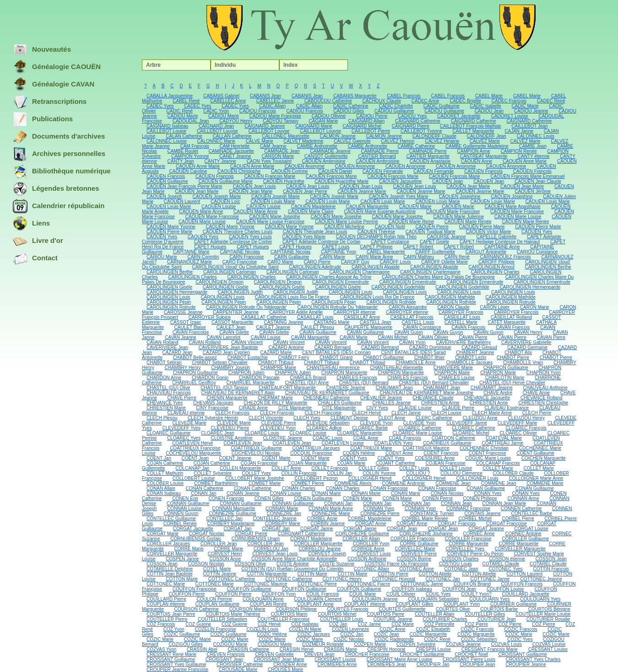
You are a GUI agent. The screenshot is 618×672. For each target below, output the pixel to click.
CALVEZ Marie (485, 141)
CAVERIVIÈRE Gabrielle (526, 342)
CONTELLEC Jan (225, 519)
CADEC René (551, 101)
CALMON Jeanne (338, 136)
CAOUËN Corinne (290, 171)
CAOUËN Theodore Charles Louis (238, 232)
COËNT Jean (195, 458)
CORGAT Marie (163, 534)
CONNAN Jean (456, 503)
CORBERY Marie (283, 524)
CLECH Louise (446, 413)
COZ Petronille (439, 624)
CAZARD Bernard (332, 347)
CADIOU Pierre (372, 116)
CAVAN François (513, 327)
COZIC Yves (520, 639)
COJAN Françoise (259, 463)
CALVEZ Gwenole (352, 141)
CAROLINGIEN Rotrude (511, 302)
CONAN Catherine (205, 488)
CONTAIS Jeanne (482, 513)
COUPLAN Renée (268, 604)
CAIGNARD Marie (314, 126)
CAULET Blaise (190, 327)
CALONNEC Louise (167, 141)
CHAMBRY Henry (182, 368)
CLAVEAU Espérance (507, 408)
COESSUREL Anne (435, 458)
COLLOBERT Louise (194, 478)
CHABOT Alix (518, 352)
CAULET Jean (231, 327)
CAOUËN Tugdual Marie (431, 232)
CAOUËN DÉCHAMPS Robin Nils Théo (376, 237)
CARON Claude (453, 307)
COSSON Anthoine (367, 559)
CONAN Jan (203, 493)
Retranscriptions (50, 102)
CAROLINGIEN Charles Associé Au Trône (329, 277)
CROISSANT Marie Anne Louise (400, 659)
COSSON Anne (225, 559)
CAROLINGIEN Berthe (548, 267)
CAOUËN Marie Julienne (458, 217)
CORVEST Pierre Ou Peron (475, 554)
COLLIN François (299, 473)
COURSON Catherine (197, 609)
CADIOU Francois (304, 111)
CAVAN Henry (528, 332)
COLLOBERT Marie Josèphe (255, 478)
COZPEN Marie (370, 644)
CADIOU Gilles (349, 111)
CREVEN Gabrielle (274, 654)
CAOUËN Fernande (383, 171)
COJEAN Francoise (445, 463)
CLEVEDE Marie (189, 423)
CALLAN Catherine (232, 136)
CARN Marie (332, 257)
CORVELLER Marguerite (520, 549)
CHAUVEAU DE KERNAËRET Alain (238, 393)
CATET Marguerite (507, 322)
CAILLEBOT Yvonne (421, 131)
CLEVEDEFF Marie (518, 423)
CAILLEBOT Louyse (217, 131)
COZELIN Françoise (215, 629)
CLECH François (232, 413)
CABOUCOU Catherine (328, 101)
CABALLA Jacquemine (170, 96)
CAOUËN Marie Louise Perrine (347, 222)
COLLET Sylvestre (213, 473)
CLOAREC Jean (218, 433)
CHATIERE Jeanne (346, 388)
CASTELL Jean (376, 322)
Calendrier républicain (59, 206)
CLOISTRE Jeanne (282, 438)
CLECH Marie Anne (492, 413)
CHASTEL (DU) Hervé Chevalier (512, 383)
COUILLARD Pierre (166, 599)
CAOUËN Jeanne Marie (362, 191)
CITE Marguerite (295, 408)
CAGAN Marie (323, 121)
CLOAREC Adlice (324, 428)
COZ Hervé (269, 624)
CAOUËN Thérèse (376, 232)
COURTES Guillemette (402, 609)
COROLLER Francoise (468, 539)
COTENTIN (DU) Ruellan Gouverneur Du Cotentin (292, 569)
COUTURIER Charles (445, 619)
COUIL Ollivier (401, 594)
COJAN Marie (351, 463)
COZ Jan (338, 624)
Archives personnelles (59, 154)
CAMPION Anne (474, 151)
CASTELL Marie (461, 322)
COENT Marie (315, 458)
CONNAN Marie (282, 508)
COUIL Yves (438, 594)
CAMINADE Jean (282, 151)
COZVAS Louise (549, 644)
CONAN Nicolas (447, 493)
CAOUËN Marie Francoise (453, 212)
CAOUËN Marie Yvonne (171, 227)
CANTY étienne (534, 156)
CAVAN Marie (354, 337)
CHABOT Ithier (430, 358)
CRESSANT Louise (548, 649)
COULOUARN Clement (318, 599)
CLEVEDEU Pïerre (230, 428)
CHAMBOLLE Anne (415, 363)
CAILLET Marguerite (474, 131)
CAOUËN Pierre (432, 227)
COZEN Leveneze (350, 629)
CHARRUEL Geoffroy (194, 383)
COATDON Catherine (453, 438)
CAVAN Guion (408, 332)
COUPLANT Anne (315, 604)
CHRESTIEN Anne (440, 403)
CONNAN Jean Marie (504, 503)
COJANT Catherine (396, 463)
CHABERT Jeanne (475, 352)
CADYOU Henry (236, 121)
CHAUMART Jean (394, 388)
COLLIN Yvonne (379, 473)
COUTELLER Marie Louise (543, 614)
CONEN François (226, 498)
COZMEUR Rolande (323, 644)
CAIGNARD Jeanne (265, 126)
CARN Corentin (203, 257)
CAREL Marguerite (386, 252)
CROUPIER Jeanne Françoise (177, 669)
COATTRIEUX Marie (371, 448)
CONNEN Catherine (521, 508)
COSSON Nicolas (206, 564)
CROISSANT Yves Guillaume (176, 664)
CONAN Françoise (389, 488)
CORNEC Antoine (523, 534)
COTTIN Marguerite (267, 574)
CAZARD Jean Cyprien (226, 352)
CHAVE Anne (536, 393)
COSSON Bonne (414, 559)
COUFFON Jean (459, 589)
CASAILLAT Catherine (264, 317)
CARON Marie (535, 307)
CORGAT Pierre (251, 534)
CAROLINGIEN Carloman (230, 272)
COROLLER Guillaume (525, 539)
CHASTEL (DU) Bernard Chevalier (434, 383)
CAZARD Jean (177, 352)
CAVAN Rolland (163, 342)
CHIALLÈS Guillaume (340, 403)
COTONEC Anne (416, 569)
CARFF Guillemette (435, 252)
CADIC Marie (525, 106)
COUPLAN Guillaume (217, 604)
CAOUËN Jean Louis (254, 186)
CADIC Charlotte (396, 106)
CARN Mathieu (419, 257)
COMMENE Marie (545, 483)
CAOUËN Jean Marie (468, 186)
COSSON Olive (250, 564)
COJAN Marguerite (307, 463)
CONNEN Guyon (181, 513)
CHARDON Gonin (210, 378)
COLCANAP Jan (192, 468)
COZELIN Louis (262, 629)
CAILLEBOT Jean (529, 126)
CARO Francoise (240, 262)
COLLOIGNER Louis (477, 478)
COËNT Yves (354, 458)
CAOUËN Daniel (335, 171)
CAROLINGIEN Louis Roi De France (292, 297)
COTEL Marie (217, 569)
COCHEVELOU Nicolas (256, 453)
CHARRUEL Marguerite (251, 383)
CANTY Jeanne (220, 161)
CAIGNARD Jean (216, 126)
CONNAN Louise (184, 508)
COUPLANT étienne (365, 604)
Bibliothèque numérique (62, 172)
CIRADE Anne (253, 408)
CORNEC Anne (479, 534)
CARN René (457, 257)
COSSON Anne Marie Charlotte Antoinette (294, 559)
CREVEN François (226, 654)
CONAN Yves (488, 493)
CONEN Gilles (269, 498)
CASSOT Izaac (186, 322)
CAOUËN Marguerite (367, 207)
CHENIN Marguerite (227, 398)
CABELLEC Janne (275, 101)
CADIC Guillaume (442, 106)
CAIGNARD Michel (362, 126)
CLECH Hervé (366, 413)
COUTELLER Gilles (485, 614)
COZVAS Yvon (161, 649)
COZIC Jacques (314, 634)
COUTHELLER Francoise (283, 619)
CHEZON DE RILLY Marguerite (275, 403)
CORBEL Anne (322, 519)
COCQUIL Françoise (311, 453)
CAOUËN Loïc (225, 202)
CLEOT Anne (392, 418)
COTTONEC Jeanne (541, 579)
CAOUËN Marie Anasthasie (513, 207)
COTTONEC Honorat (394, 579)
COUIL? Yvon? (476, 594)
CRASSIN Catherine (248, 649)
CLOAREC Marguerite (360, 433)
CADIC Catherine (350, 106)
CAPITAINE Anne (502, 247)
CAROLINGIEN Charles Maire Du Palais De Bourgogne (438, 277)
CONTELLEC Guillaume (171, 519)
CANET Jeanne (235, 156)
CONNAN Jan (338, 503)
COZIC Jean (386, 634)
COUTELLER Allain (435, 614)
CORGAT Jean (402, 529)
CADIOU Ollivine (329, 116)
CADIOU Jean (489, 111)
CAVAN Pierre (473, 337)
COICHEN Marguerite (544, 458)
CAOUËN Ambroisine (323, 161)
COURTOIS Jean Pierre (171, 614)
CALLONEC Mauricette (285, 136)
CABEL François (404, 96)
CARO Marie (280, 262)
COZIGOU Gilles (185, 644)
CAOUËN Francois (483, 171)
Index (290, 65)
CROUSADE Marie (238, 669)
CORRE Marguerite (469, 544)
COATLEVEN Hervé (192, 443)
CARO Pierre (317, 262)
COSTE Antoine (293, 564)
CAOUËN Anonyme (305, 166)
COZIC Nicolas (349, 639)
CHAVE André (498, 393)
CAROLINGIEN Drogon (219, 282)
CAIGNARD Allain (366, 121)
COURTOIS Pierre (385, 614)
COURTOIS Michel (337, 614)
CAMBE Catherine (417, 146)
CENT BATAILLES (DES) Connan (336, 352)
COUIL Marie (363, 594)
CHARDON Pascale (259, 378)
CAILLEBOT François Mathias (471, 126)
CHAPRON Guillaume (506, 368)
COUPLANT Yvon (462, 604)
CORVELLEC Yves (465, 549)
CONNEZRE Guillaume (233, 513)
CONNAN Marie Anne (331, 508)
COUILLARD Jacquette (526, 594)
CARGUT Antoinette (486, 252)
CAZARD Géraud (479, 347)
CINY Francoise (212, 408)
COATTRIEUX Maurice (426, 448)
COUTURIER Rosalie (548, 619)
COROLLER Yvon (371, 544)
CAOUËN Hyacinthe (284, 181)
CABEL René (186, 101)
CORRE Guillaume (419, 544)
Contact (35, 258)
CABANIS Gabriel (221, 96)
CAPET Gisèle (434, 242)
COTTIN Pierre (393, 574)
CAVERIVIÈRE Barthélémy (463, 342)
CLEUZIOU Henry (526, 418)
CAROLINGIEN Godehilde (398, 287)
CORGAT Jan (238, 529)
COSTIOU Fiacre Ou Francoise (397, 564)
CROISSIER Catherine (240, 664)
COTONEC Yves (506, 569)
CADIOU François (258, 111)
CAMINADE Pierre (380, 151)
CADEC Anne (426, 101)
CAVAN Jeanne (181, 337)
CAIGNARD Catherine (418, 121)
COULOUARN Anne (263, 599)
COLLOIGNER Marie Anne (536, 478)
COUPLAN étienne (166, 604)
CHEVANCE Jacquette (487, 398)
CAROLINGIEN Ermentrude (341, 282)
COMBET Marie (265, 483)
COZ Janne (369, 624)
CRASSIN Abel (202, 649)
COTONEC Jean (461, 569)
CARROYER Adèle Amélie (296, 312)
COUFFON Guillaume (249, 589)
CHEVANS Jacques (213, 403)
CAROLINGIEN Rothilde (391, 302)
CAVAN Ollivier (433, 337)
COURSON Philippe (296, 609)
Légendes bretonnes (56, 189)
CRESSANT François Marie (490, 649)
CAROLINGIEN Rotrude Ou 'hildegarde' (247, 307)
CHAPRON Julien (246, 373)
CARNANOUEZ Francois (506, 257)
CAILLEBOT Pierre (371, 131)
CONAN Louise (286, 493)
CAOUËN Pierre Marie (482, 227)
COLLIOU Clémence (461, 473)
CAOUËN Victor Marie (489, 232)
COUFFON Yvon (279, 594)
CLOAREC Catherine (420, 428)
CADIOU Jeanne (531, 111)
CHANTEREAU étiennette (396, 368)
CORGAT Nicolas (206, 534)
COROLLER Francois (412, 539)
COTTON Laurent (524, 574)
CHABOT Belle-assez (195, 358)
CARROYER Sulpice (210, 317)
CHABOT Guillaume (383, 358)
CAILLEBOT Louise (166, 131)
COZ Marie (403, 624)
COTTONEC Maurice (266, 584)
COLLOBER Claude (513, 473)
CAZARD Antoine (286, 347)
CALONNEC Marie (216, 141)
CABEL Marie (489, 96)
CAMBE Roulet (183, 151)
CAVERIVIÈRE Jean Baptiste (228, 347)
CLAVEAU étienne (186, 413)
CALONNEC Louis (536, 136)
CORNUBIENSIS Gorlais (196, 539)
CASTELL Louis (418, 322)
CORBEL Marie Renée (425, 519)
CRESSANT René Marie (171, 654)
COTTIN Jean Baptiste (170, 574)
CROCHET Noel (471, 654)
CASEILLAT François (412, 317)
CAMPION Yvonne (190, 156)
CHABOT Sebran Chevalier (220, 363)
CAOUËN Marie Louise (518, 217)
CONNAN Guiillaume (188, 503)
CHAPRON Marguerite (344, 373)
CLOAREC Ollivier (518, 433)
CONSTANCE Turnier (432, 513)
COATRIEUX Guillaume (447, 443)
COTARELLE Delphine (170, 569)
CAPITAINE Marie (191, 252)
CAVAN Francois (468, 327)
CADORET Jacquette (459, 116)
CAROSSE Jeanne (183, 312)
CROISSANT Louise (335, 659)
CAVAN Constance (422, 327)
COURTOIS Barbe (499, 609)
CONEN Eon (185, 498)
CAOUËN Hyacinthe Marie (342, 181)
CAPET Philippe (376, 247)
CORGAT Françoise (507, 524)
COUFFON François (522, 584)
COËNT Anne (399, 453)
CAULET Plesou (317, 327)
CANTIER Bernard (377, 156)
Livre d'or (38, 241)
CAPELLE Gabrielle (496, 237)
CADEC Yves (160, 106)
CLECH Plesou (162, 418)
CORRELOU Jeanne (320, 549)
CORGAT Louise (531, 529)
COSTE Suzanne (337, 564)
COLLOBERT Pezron (316, 478)
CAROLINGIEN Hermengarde (530, 287)
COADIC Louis (328, 438)
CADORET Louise (510, 116)
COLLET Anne (286, 468)
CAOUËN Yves (537, 232)
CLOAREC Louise (308, 433)
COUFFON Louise (505, 589)
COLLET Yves (257, 473)
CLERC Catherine (434, 418)
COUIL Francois (323, 594)
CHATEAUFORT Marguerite (287, 388)
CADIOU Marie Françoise (275, 116)
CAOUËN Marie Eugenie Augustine (380, 212)
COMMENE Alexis (353, 483)
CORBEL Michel (475, 519)
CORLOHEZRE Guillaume (362, 534)
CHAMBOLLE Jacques (469, 363)
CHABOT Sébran (164, 363)
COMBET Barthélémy (216, 483)
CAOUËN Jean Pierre (305, 191)
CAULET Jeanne (273, 327)
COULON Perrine (214, 599)
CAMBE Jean (533, 146)
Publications (43, 119)
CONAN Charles (299, 488)
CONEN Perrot (437, 498)
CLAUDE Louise (415, 408)
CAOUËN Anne (477, 161)
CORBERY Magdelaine (231, 524)
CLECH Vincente (266, 418)
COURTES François (348, 609)
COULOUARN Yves (489, 599)
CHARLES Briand (308, 378)
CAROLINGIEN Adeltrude (315, 267)
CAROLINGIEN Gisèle (169, 287)
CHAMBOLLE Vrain (523, 363)
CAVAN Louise (266, 337)
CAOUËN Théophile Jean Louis (315, 232)
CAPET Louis (336, 247)
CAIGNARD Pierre (411, 126)
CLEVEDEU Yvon (278, 428)
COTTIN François (551, 569)
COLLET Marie (498, 468)
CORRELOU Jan (271, 549)
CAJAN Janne (519, 131)
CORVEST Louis (374, 554)
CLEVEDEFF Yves (181, 428)
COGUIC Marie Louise (488, 458)
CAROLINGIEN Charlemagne (360, 272)
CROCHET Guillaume (422, 654)
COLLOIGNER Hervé (370, 478)
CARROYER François (461, 312)
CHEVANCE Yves (165, 403)
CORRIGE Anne (368, 549)
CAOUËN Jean (447, 181)
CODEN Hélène (359, 453)
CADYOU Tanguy (281, 121)
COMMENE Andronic (404, 483)
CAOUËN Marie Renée (468, 222)
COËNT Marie (276, 458)
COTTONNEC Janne (422, 584)
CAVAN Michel (393, 337)
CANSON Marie (278, 156)
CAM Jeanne (273, 146)
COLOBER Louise (165, 483)
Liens (31, 224)
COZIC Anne (393, 629)
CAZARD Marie (276, 352)
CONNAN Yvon (420, 508)
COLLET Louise (456, 468)
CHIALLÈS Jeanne (391, 403)
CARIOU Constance (537, 252)
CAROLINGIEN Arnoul (492, 267)
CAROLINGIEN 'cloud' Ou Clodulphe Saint (236, 267)
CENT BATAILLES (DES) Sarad (413, 352)
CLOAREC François (526, 428)
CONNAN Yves (379, 508)
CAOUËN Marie (415, 207)
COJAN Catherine (165, 463)
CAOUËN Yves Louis (250, 237)
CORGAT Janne (317, 529)
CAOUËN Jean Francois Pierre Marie (184, 186)
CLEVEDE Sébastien (328, 423)
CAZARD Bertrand (380, 347)
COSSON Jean (551, 559)
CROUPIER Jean (477, 664)
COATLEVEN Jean (243, 443)
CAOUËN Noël (390, 227)
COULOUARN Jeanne (375, 599)
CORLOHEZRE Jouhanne (426, 534)
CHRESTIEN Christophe (543, 403)
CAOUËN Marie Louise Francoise (271, 222)
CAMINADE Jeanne (330, 151)
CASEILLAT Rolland (511, 317)
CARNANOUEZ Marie (190, 262)
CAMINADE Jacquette (231, 151)
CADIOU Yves (412, 116)
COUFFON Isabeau (412, 589)
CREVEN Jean (319, 654)
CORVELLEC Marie (415, 549)
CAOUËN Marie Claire (311, 212)
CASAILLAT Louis (315, 317)
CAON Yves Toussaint (269, 161)
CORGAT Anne (371, 524)
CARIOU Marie (162, 257)
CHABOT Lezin (471, 358)
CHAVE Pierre (182, 398)
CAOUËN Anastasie (430, 161)
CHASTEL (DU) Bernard (364, 383)
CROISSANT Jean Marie (279, 659)
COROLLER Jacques (168, 544)
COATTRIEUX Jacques (316, 448)
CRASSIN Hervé (297, 649)
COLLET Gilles (374, 468)
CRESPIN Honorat (387, 649)
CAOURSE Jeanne (447, 237)
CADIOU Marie (183, 116)
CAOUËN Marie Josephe (275, 217)
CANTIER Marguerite (428, 156)
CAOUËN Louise (219, 207)
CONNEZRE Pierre (380, 513)
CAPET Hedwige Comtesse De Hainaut (500, 242)
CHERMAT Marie (275, 398)
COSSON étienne (507, 559)
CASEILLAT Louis (462, 317)
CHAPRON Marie (452, 373)
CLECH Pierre (537, 413)
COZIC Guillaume (182, 634)
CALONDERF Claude (434, 136)
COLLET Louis (414, 468)
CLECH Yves (307, 418)
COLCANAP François (498, 463)
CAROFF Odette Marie (445, 262)
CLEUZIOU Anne (480, 418)
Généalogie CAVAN (54, 85)
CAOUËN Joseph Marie (217, 196)
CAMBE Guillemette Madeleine (477, 146)
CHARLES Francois (357, 378)
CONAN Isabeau (163, 493)
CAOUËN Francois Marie (270, 176)
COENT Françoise (488, 453)
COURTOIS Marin (289, 614)
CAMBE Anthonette (368, 146)
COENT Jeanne (235, 458)
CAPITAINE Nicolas (240, 252)
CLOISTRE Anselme (231, 438)
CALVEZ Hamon (398, 141)
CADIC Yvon (216, 111)
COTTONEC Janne (490, 579)
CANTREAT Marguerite (484, 156)
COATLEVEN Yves (393, 443)
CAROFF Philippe (496, 262)
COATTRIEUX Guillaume (256, 448)
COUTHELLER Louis (342, 619)
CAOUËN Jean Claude (538, 181)
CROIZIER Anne (290, 664)
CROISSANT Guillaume (523, 654)
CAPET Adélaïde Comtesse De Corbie (233, 242)
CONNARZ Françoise (468, 508)
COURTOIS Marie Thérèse (233, 614)
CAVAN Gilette (234, 332)
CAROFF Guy (355, 262)
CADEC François (509, 101)
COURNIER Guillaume (513, 604)
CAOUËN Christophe (239, 171)
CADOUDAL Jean (191, 121)
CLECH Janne (406, 413)
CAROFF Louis (396, 262)
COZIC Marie (519, 634)
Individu (225, 65)
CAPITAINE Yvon (339, 252)
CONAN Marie (326, 493)
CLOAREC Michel (471, 433)
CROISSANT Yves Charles (533, 659)
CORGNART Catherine (301, 534)
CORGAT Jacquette (193, 529)
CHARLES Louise (456, 378)
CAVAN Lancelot (223, 337)
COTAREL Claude (501, 564)
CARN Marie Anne (374, 257)
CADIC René (179, 111)
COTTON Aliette (435, 574)
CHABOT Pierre (513, 358)
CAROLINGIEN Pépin (169, 302)
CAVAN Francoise (191, 332)
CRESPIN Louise (433, 649)
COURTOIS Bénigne (549, 609)
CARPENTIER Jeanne (236, 312)
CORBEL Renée (180, 524)
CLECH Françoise (323, 413)
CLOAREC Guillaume (168, 433)
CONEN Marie (358, 498)
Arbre (153, 65)
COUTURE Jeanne (393, 619)
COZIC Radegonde (394, 639)
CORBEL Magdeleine (370, 519)
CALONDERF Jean (487, 136)
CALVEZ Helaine (442, 141)
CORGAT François (457, 524)
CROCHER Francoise (367, 654)
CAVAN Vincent (247, 342)
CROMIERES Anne (337, 664)
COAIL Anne (366, 438)
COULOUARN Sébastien (433, 599)
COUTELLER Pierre (167, 619)
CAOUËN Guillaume (167, 181)
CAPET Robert (418, 247)
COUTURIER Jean (497, 619)
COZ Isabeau (305, 624)
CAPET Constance (390, 242)
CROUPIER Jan (433, 664)
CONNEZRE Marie (331, 513)
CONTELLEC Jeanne (275, 519)
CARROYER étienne (354, 312)
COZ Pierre (476, 624)
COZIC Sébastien (479, 639)
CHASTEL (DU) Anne (307, 383)
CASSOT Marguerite (233, 322)
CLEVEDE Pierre (279, 423)
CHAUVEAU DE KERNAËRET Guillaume (327, 393)
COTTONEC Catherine (232, 579)
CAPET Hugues (210, 247)
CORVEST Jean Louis (275, 554)
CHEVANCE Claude (433, 398)
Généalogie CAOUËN (57, 67)
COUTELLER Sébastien (222, 619)
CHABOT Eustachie (248, 358)
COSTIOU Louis (455, 564)
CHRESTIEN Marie (166, 408)
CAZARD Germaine (527, 347)
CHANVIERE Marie (453, 368)
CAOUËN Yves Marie (304, 237)
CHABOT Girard (336, 358)
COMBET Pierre (308, 483)
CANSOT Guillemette (326, 156)
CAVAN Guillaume (318, 332)
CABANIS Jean (266, 96)
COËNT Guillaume (535, 453)
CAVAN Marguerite (310, 337)
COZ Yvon (174, 629)
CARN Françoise (247, 257)
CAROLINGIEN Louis (351, 292)
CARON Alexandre (408, 307)
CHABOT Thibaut (276, 363)
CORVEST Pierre (419, 554)
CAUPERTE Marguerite (368, 327)
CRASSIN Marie (341, 649)
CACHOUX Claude (382, 101)
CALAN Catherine (184, 136)
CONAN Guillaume (486, 488)
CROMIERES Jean (387, 664)
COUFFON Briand (472, 584)
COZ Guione (198, 624)
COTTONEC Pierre (317, 584)
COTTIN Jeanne (220, 574)
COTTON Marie (182, 579)
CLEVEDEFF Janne (467, 423)
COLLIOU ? (418, 473)
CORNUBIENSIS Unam (256, 539)
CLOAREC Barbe (370, 428)
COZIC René (437, 639)
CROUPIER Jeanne (526, 664)
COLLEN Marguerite (241, 468)
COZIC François (477, 629)
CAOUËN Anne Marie (525, 161)
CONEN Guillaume (313, 498)
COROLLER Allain (361, 539)
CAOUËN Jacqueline (400, 181)
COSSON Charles (460, 559)
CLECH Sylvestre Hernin (213, 418)
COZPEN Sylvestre (416, 644)
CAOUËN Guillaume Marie (225, 181)
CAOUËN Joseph (164, 196)
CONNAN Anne (523, 498)
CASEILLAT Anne (362, 317)
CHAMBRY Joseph (230, 368)
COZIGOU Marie (230, 644)
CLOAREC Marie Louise (417, 433)
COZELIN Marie (305, 629)
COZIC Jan (352, 634)
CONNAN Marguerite (233, 508)
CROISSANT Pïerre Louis (469, 659)
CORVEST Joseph (327, 554)
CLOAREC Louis (262, 433)
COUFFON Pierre (187, 594)
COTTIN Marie (312, 574)
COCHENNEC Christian (484, 448)
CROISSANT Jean (225, 659)
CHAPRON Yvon (544, 373)
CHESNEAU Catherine (326, 398)
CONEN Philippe (480, 498)
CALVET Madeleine (303, 141)
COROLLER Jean (219, 544)
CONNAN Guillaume (241, 503)
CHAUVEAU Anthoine (545, 388)
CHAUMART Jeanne (492, 388)
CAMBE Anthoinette (317, 146)
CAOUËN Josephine (459, 196)
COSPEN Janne (182, 559)
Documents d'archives (59, 137)
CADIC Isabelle (485, 106)
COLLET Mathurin (165, 473)
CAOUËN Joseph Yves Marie (399, 196)
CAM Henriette (235, 146)
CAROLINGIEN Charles (495, 272)
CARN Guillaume (292, 257)
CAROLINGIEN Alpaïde (376, 267)
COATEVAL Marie (504, 438)
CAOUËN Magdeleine (313, 207)
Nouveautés (42, 50)
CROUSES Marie (285, 669)
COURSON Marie (247, 609)
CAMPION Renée (519, 151)
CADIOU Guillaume (394, 111)
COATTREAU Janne (502, 443)
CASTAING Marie (331, 322)
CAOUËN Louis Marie (273, 202)
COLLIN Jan (339, 473)
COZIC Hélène (272, 634)
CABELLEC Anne (228, 101)
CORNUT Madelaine (311, 539)
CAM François (194, 146)
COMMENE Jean (453, 483)
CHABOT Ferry (294, 358)
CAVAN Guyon (448, 332)
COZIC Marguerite (428, 634)
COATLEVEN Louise (342, 443)
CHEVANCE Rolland (542, 398)
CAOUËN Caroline (188, 171)
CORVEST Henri (225, 554)
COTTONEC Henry (342, 579)
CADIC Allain (272, 106)
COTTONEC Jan (443, 579)
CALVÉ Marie (260, 141)
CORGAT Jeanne (486, 529)
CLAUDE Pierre (458, 408)
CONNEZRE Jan (284, 513)
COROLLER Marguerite (318, 544)
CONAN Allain (161, 488)
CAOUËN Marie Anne (201, 212)
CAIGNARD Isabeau (167, 126)
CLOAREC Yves (184, 438)
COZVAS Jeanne (463, 644)
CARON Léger (495, 307)
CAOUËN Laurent (182, 202)
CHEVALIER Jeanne (381, 398)
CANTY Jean (181, 161)
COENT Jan (159, 458)
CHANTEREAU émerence (333, 368)
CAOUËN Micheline (344, 227)
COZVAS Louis (507, 644)
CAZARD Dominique (430, 347)
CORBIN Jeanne (327, 524)
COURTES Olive (453, 609)
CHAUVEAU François (169, 393)
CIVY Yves (377, 408)
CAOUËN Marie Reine (411, 222)
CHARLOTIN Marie (505, 378)
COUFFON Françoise (195, 589)
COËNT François (441, 453)
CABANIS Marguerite (355, 96)
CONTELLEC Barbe (532, 513)
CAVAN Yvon (412, 342)
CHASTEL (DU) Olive (168, 388)
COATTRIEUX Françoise (195, 448)
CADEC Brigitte (465, 101)
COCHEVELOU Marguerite (193, 453)
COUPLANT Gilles (414, 604)
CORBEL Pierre (518, 519)
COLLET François (330, 468)
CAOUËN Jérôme (533, 191)
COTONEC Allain (371, 569)
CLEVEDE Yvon (376, 423)
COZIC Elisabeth (433, 629)
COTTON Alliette (479, 574)
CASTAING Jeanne (283, 322)
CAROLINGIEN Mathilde (450, 297)
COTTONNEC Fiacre (369, 584)
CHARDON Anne (164, 378)
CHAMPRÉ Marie (278, 368)
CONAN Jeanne (243, 493)
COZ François (161, 624)
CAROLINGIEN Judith (240, 292)
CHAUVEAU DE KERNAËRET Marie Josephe (426, 393)
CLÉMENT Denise (349, 418)
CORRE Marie (189, 549)
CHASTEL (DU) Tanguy (224, 388)
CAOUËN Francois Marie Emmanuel (527, 176)
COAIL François (405, 438)
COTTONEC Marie (166, 584)
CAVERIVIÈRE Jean (167, 347)
